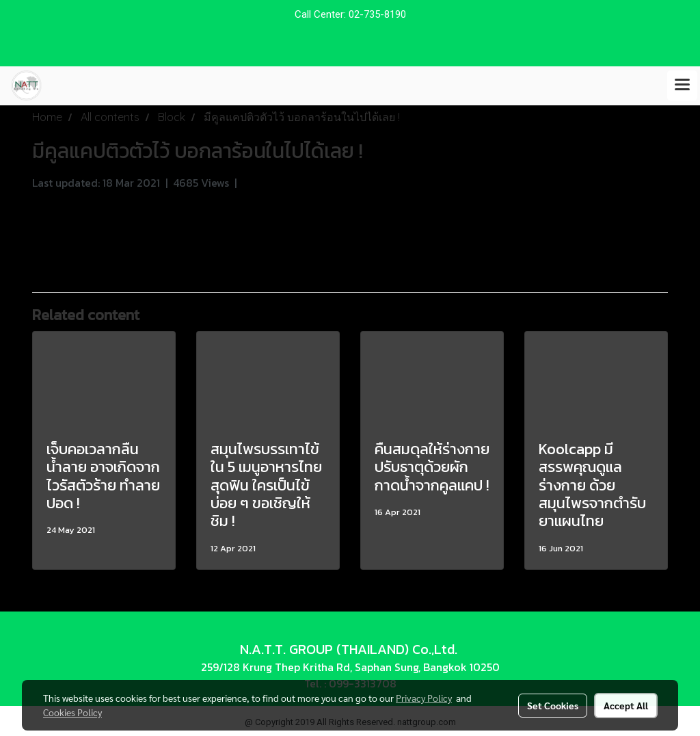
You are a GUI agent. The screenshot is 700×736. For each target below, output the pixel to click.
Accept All (626, 705)
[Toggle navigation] (682, 86)
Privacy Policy (424, 698)
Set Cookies (553, 705)
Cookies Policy (72, 712)
